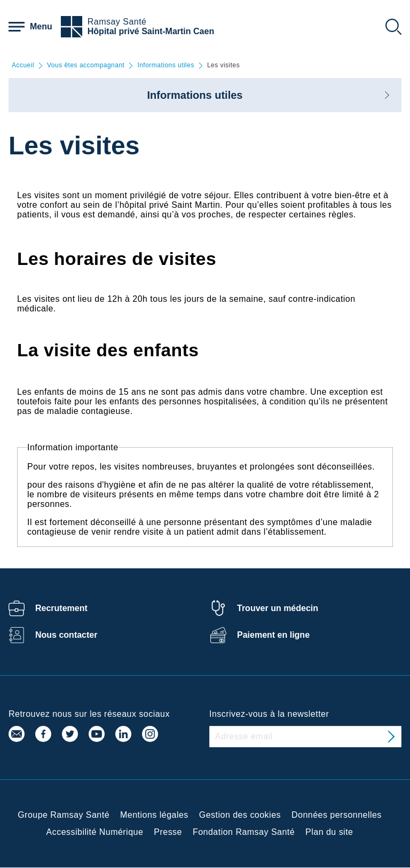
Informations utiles (166, 65)
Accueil (23, 65)
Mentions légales (154, 815)
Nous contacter (66, 635)
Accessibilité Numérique (95, 832)
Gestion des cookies (240, 815)
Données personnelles (337, 815)
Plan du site (329, 832)
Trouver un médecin (278, 608)
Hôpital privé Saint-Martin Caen (151, 31)
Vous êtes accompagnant (86, 65)
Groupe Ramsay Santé (64, 815)
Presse (168, 832)
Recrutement (61, 608)
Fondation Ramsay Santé (244, 832)
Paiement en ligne (273, 635)
